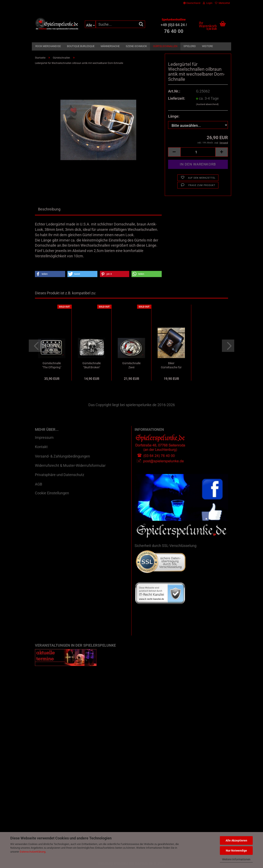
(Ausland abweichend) (207, 104)
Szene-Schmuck (136, 46)
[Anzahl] (198, 152)
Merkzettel (222, 3)
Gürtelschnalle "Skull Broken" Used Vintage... (92, 365)
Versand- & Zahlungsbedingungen (62, 456)
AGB (39, 484)
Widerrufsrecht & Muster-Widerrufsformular (70, 465)
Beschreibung (49, 209)
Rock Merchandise (48, 46)
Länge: (174, 116)
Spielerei (190, 46)
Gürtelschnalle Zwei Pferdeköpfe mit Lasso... (131, 365)
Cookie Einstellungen (52, 493)
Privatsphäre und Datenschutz (60, 475)
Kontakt (41, 447)
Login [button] (208, 3)
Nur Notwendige (236, 851)
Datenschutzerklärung (33, 852)
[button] (192, 3)
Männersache (110, 46)
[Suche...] (90, 24)
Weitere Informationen (236, 859)
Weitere (207, 46)
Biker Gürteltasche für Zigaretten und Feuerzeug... (171, 365)
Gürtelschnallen (165, 46)
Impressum (44, 437)
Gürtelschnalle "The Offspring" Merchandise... (52, 365)
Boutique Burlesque (81, 46)
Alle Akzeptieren (236, 840)
